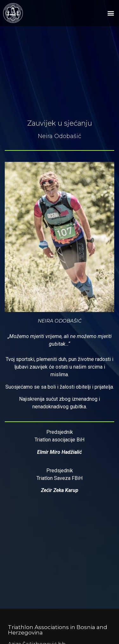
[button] (111, 13)
